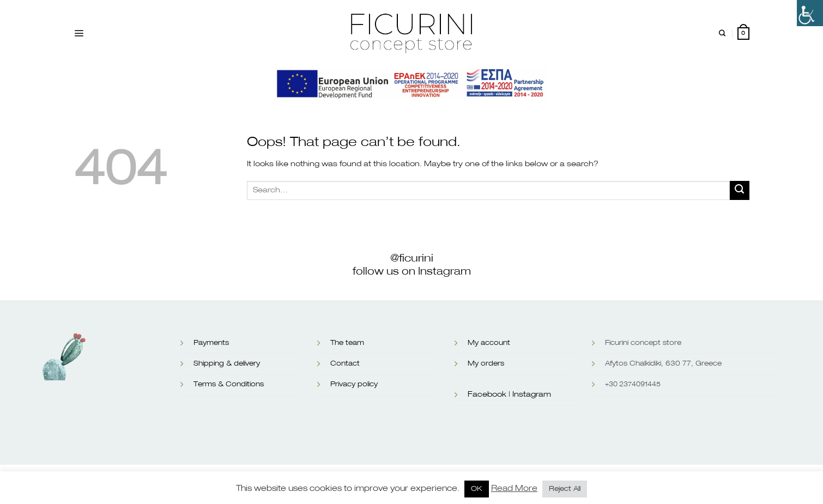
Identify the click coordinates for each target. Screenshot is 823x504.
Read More (514, 488)
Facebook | (489, 394)
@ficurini (412, 258)
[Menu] (79, 34)
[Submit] (740, 191)
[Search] (722, 34)
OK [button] (477, 489)
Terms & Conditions (229, 384)
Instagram (532, 394)
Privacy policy (354, 384)
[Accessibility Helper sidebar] (810, 13)
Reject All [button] (565, 489)
